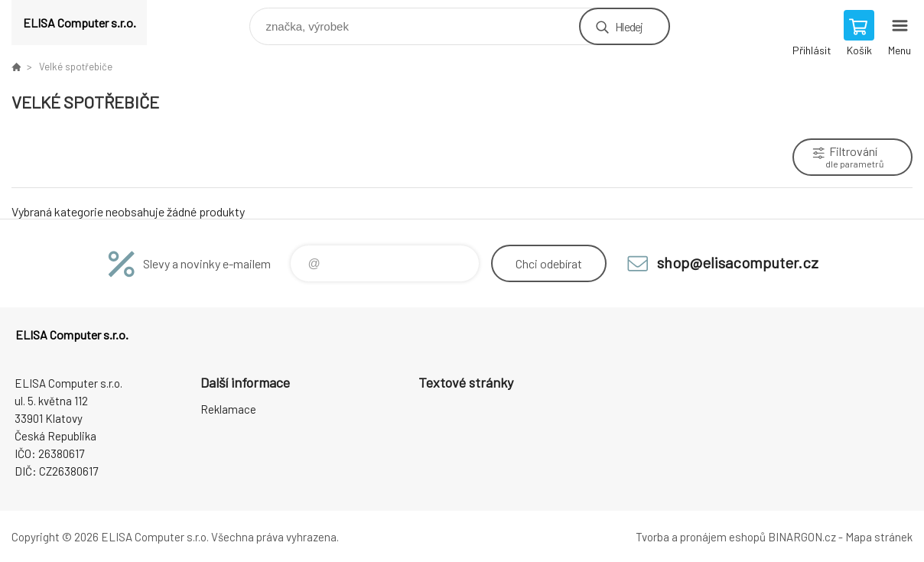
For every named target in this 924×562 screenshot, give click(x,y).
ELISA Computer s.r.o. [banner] (80, 23)
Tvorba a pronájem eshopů (701, 537)
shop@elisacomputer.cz (738, 262)
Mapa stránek (879, 537)
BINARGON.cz (802, 537)
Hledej (629, 26)
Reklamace (228, 409)
